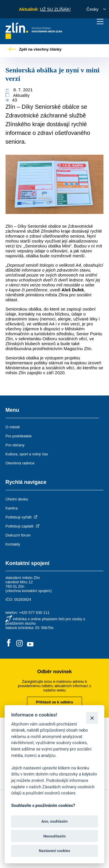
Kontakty (13, 544)
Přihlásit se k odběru (55, 702)
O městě (13, 427)
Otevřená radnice (20, 463)
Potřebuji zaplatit (23, 526)
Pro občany (15, 445)
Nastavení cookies (55, 851)
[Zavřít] (92, 718)
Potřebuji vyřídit (22, 517)
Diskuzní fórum (18, 535)
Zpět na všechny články (35, 49)
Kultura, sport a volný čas (27, 454)
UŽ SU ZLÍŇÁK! (55, 9)
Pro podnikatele (19, 436)
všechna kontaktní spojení (28, 591)
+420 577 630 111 (34, 613)
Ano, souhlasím (54, 821)
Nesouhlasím (54, 836)
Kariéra (12, 508)
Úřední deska (17, 499)
